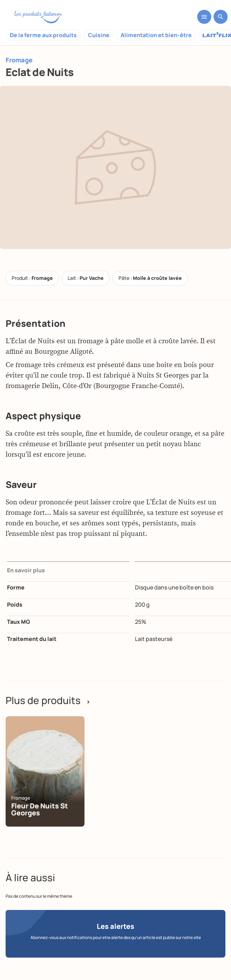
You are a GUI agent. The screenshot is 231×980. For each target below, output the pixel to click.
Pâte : (150, 278)
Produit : (32, 278)
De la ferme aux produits (43, 35)
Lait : (86, 278)
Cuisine (99, 35)
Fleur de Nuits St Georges (40, 809)
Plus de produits (48, 700)
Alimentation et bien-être (156, 35)
